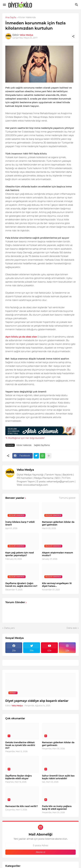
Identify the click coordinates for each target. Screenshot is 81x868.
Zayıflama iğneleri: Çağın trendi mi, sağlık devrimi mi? (21, 585)
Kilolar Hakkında (27, 18)
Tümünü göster (67, 498)
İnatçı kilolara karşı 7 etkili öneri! (20, 523)
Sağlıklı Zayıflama (42, 445)
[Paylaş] (73, 36)
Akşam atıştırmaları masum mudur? (58, 554)
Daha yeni (9, 628)
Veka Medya (25, 470)
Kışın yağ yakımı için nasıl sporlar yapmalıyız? (20, 554)
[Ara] (77, 5)
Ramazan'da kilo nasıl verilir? (22, 806)
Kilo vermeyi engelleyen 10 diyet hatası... (57, 585)
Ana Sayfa (11, 18)
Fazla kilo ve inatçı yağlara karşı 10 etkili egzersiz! (57, 808)
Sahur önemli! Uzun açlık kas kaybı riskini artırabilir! (58, 777)
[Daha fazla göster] (49, 456)
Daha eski (72, 628)
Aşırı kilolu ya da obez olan (21, 337)
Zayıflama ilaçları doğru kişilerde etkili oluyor (19, 777)
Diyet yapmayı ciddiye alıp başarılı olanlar (37, 701)
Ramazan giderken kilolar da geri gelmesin (58, 523)
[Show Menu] (4, 5)
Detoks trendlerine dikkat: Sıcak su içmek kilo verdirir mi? (20, 745)
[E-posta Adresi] (40, 845)
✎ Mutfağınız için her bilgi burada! (25, 438)
